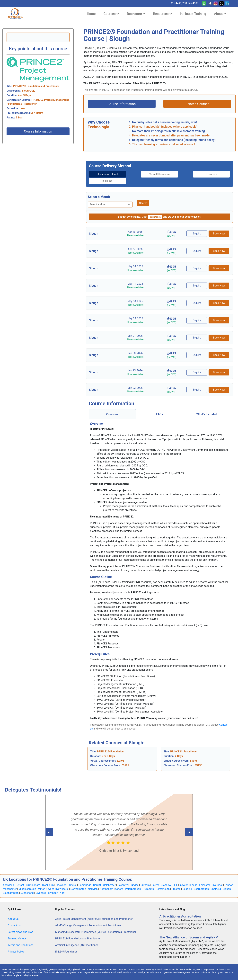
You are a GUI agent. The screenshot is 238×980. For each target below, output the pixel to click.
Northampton (78, 882)
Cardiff (97, 878)
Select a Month (99, 190)
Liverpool (217, 878)
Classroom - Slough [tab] (105, 174)
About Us (13, 912)
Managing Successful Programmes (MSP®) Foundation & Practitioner (96, 925)
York (63, 886)
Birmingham (33, 878)
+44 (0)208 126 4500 (185, 3)
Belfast (20, 878)
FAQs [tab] (159, 407)
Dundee (134, 878)
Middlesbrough (27, 882)
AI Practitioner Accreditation (180, 910)
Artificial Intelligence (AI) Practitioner (76, 938)
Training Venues (17, 932)
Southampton (11, 886)
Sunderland (27, 886)
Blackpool (61, 878)
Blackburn (48, 878)
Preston (176, 882)
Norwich (93, 882)
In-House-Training (193, 14)
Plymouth (148, 882)
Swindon (53, 886)
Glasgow (166, 878)
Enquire (197, 227)
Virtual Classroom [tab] (141, 174)
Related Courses (197, 104)
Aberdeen (8, 878)
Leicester (205, 878)
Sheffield (216, 882)
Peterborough (133, 882)
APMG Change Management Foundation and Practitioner (88, 919)
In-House (214, 174)
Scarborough (201, 882)
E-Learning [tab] (177, 174)
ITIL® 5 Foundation (66, 945)
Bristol (73, 878)
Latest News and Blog (21, 925)
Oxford (119, 882)
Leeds (194, 878)
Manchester (10, 882)
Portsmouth (163, 882)
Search (143, 196)
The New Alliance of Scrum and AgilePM (189, 931)
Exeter (155, 878)
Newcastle (62, 882)
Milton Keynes (46, 882)
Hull (175, 878)
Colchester (109, 878)
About (220, 14)
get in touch (155, 210)
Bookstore (136, 14)
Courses (111, 14)
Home (91, 14)
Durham (145, 878)
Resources (163, 14)
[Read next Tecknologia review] (57, 826)
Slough (227, 882)
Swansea (41, 886)
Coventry (123, 878)
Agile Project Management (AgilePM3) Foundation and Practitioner (94, 912)
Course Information (38, 131)
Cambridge (85, 878)
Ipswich (184, 878)
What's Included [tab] (207, 407)
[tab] (105, 174)
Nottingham (106, 882)
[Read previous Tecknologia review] (182, 826)
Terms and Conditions (21, 938)
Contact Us (14, 919)
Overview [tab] (112, 407)
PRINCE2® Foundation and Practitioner (78, 932)
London (229, 878)
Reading (187, 882)
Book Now (219, 227)
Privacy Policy (16, 945)
